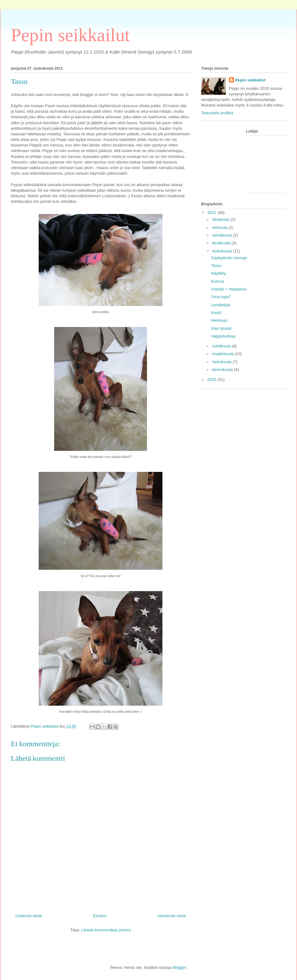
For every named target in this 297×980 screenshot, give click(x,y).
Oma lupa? (221, 297)
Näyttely (218, 273)
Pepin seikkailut (70, 35)
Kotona (217, 281)
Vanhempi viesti (172, 916)
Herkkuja (219, 320)
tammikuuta (223, 370)
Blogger (179, 967)
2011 (212, 213)
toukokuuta (223, 251)
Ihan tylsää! (221, 328)
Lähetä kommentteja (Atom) (106, 930)
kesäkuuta (222, 243)
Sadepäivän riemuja (229, 258)
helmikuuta (222, 362)
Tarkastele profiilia (217, 113)
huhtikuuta (222, 346)
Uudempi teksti (29, 916)
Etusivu (100, 916)
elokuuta (220, 227)
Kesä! (216, 313)
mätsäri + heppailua (229, 289)
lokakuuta (221, 219)
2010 (212, 379)
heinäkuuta (223, 235)
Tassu (216, 266)
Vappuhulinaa (223, 336)
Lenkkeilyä (220, 305)
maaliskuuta (224, 354)
